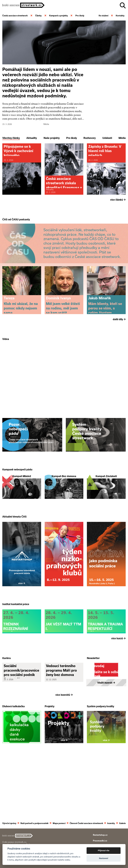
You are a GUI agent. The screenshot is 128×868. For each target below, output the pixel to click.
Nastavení (104, 858)
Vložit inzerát (106, 745)
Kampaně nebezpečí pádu (17, 501)
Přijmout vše (104, 851)
